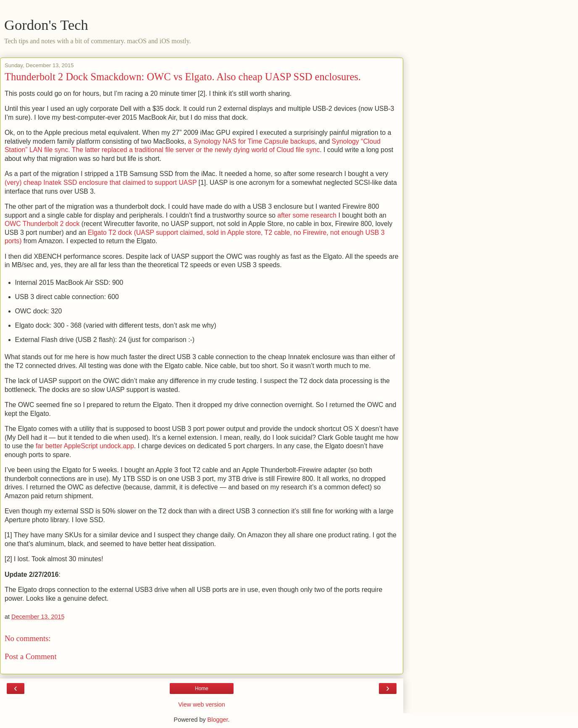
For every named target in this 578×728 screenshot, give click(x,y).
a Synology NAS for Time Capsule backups (251, 141)
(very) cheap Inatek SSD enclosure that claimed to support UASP (101, 183)
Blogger (218, 720)
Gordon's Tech (46, 25)
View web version (202, 704)
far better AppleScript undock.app (85, 446)
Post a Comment (31, 656)
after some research (307, 215)
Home (202, 689)
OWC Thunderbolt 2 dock (42, 224)
